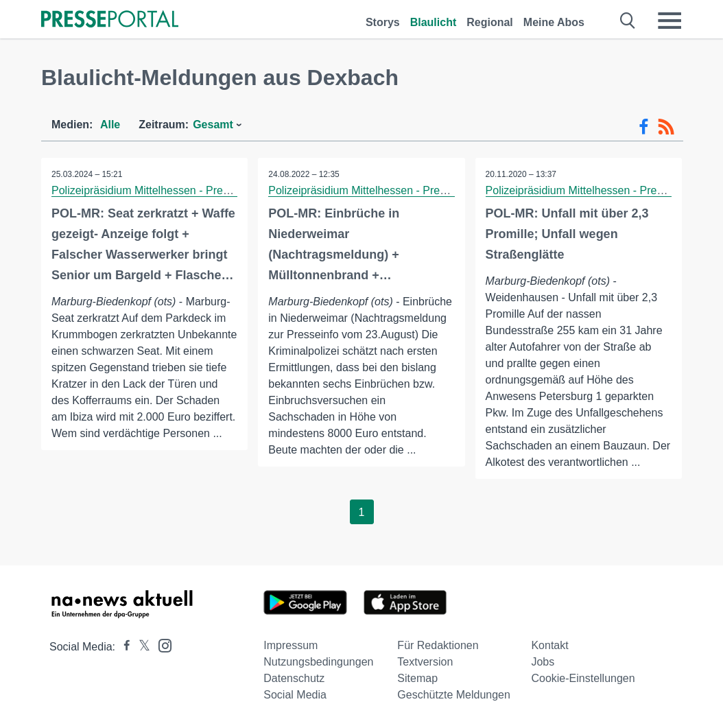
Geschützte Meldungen (454, 695)
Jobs (543, 662)
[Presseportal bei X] (140, 647)
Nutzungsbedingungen (318, 662)
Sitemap (417, 678)
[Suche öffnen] (628, 21)
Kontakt (549, 645)
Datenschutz (294, 678)
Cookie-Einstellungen (583, 678)
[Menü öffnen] (669, 21)
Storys (383, 22)
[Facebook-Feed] (644, 127)
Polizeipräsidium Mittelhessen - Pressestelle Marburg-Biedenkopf (210, 190)
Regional (490, 22)
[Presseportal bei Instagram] (161, 645)
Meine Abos (554, 22)
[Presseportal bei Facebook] (123, 647)
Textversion (425, 662)
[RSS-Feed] (666, 127)
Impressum (291, 645)
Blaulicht (434, 22)
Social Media (295, 695)
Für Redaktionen (438, 645)
